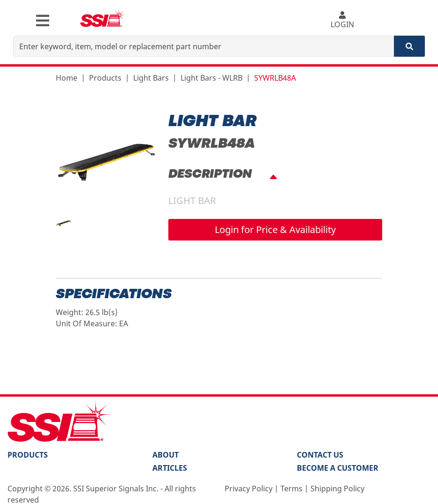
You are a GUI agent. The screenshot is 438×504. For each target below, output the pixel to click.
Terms (291, 489)
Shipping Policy (337, 489)
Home (67, 78)
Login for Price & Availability (275, 229)
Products (105, 78)
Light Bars (151, 78)
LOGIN (342, 20)
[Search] (409, 46)
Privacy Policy (249, 489)
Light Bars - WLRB (211, 78)
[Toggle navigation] (43, 21)
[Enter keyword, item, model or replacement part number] (204, 46)
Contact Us (320, 455)
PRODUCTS (28, 455)
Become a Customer (338, 468)
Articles (170, 468)
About (166, 455)
